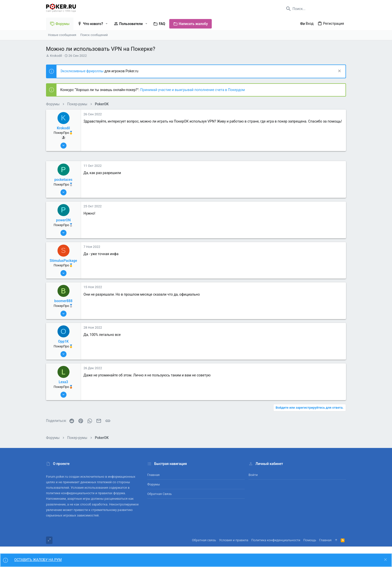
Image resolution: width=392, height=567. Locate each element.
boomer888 (63, 301)
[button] (107, 24)
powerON (63, 220)
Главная (153, 475)
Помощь (310, 540)
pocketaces (63, 180)
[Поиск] (315, 9)
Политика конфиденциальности (276, 540)
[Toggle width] (49, 540)
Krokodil (56, 56)
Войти (253, 475)
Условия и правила (234, 540)
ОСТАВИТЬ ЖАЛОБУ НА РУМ (38, 560)
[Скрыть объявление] (339, 71)
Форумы (154, 484)
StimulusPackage (63, 261)
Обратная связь (159, 494)
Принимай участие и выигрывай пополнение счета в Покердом (192, 90)
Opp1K (63, 341)
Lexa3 (63, 382)
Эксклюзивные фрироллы (82, 71)
